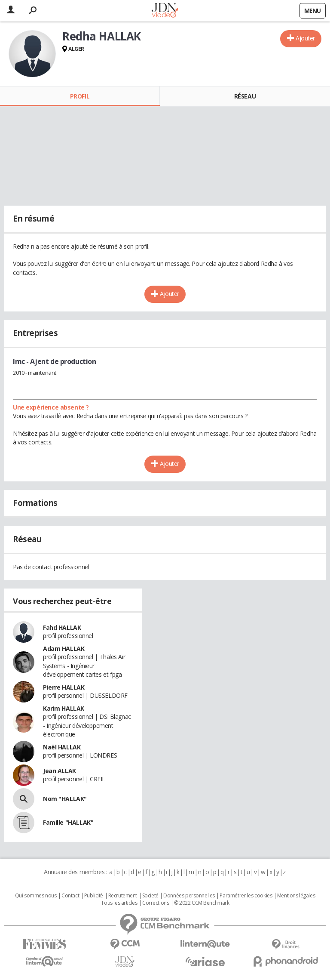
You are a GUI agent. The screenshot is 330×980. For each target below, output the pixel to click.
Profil (80, 96)
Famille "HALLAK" (68, 822)
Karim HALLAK (64, 708)
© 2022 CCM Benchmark (202, 903)
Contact (70, 896)
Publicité (94, 896)
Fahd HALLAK (62, 627)
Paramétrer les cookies (246, 896)
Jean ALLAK (60, 771)
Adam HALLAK (64, 649)
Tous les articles (119, 903)
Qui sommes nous (36, 896)
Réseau (245, 96)
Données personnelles (189, 896)
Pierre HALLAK (64, 687)
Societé (150, 896)
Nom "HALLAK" (65, 799)
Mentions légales (296, 896)
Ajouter (305, 38)
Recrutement (123, 896)
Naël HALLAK (62, 747)
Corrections (156, 903)
